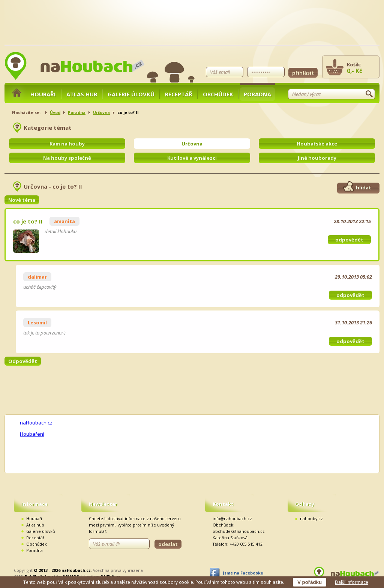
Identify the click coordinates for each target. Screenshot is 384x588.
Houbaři (43, 94)
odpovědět (349, 240)
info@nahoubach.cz (232, 519)
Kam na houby (67, 144)
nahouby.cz (311, 519)
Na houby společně (67, 158)
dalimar (37, 277)
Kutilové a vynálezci (192, 158)
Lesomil (37, 322)
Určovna (101, 112)
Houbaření (32, 434)
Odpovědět (23, 361)
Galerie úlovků (131, 94)
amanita (64, 221)
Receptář (179, 94)
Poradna (257, 94)
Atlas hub (82, 94)
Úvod (55, 112)
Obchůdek (218, 94)
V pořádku (310, 582)
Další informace (352, 582)
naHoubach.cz (36, 423)
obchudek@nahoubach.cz (239, 531)
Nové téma (22, 200)
